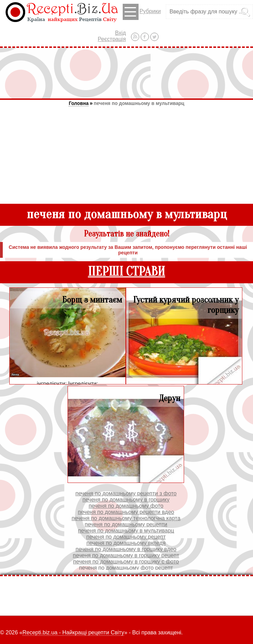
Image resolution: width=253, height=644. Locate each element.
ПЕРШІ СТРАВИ (126, 272)
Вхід (120, 33)
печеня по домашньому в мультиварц (139, 103)
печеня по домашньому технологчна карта (126, 518)
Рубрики (142, 12)
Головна (79, 103)
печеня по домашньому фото (126, 506)
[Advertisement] (126, 73)
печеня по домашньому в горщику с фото (126, 562)
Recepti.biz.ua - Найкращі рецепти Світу (73, 632)
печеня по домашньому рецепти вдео (126, 512)
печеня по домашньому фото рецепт (126, 568)
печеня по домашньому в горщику (126, 500)
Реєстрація (112, 39)
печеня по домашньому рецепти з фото (126, 493)
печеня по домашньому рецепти (126, 524)
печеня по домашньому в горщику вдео (126, 549)
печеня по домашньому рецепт (126, 537)
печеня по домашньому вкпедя (126, 543)
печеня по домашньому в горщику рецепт (126, 555)
